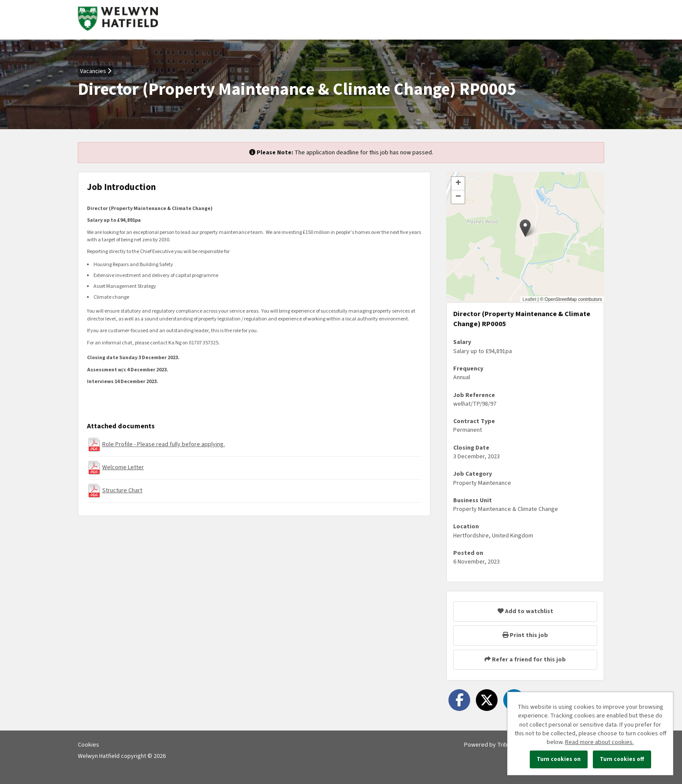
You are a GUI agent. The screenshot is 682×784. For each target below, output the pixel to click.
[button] (525, 228)
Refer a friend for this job (525, 660)
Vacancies (96, 71)
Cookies (89, 745)
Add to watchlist (525, 611)
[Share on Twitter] (487, 700)
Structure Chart (122, 490)
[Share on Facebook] (459, 700)
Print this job (525, 635)
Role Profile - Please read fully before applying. (164, 444)
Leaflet (529, 299)
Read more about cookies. (599, 742)
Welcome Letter (123, 467)
